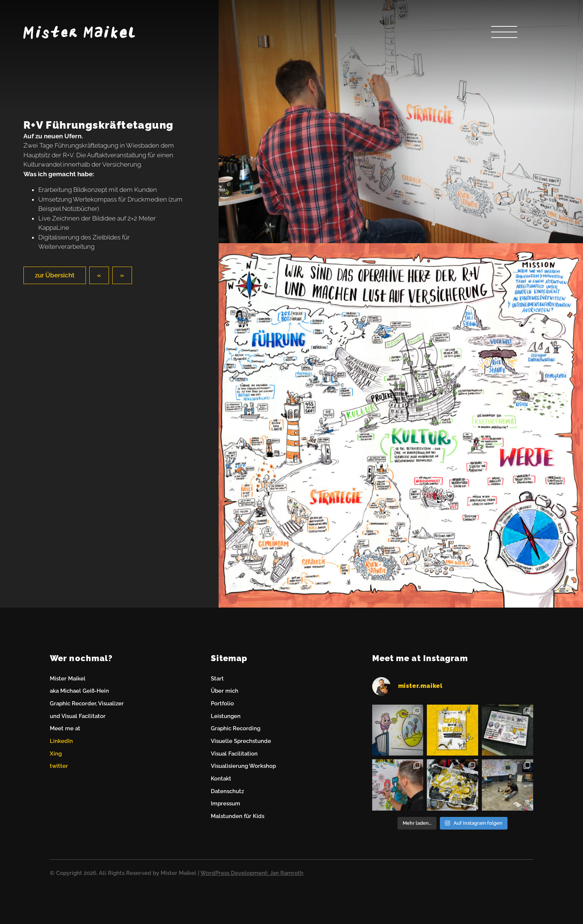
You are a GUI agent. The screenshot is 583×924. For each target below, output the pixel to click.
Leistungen (226, 716)
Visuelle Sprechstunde (241, 741)
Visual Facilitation (234, 754)
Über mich (225, 691)
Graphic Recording (236, 728)
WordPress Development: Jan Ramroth (252, 873)
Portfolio (222, 704)
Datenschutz (227, 791)
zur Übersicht (55, 275)
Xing (56, 754)
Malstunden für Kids (238, 816)
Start (217, 679)
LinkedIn (61, 741)
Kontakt (221, 779)
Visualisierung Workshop (243, 766)
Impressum (226, 804)
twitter (59, 766)
